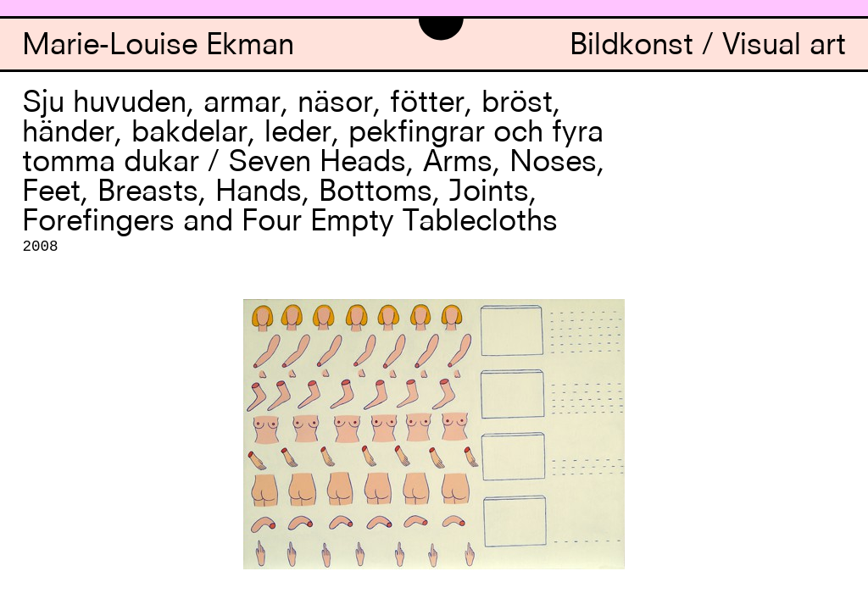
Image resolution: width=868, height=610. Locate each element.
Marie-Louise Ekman (158, 47)
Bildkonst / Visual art (708, 47)
